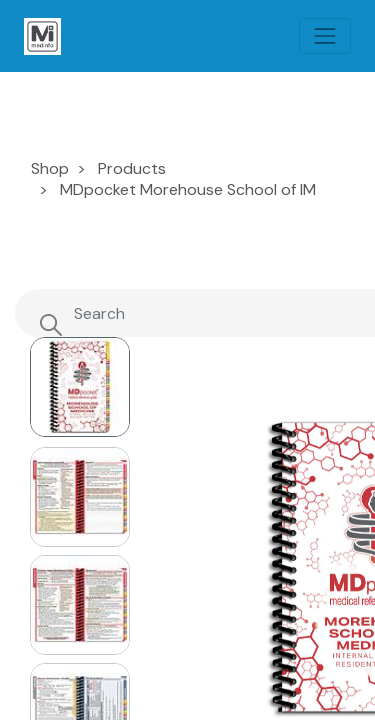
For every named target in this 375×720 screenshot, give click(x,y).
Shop (50, 168)
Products (132, 168)
